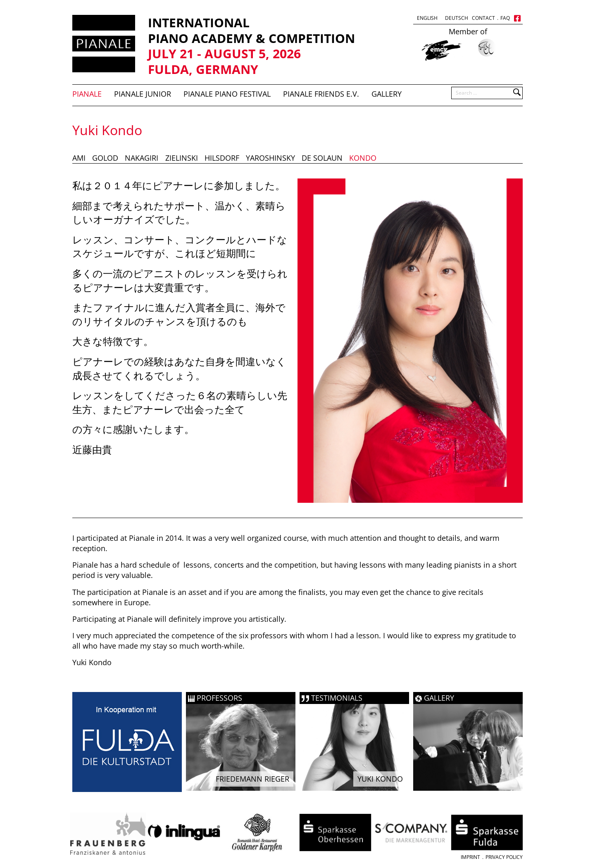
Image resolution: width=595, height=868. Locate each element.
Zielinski (182, 158)
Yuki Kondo (380, 779)
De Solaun (322, 158)
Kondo (363, 158)
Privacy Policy (504, 857)
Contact (483, 18)
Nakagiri (142, 158)
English (427, 18)
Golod (105, 158)
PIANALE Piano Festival (227, 94)
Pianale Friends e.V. (321, 94)
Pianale (87, 94)
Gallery (387, 94)
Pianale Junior (143, 94)
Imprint (470, 857)
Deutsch (457, 18)
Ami (79, 158)
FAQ (505, 18)
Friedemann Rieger (252, 779)
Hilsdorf (222, 158)
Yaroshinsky (270, 158)
